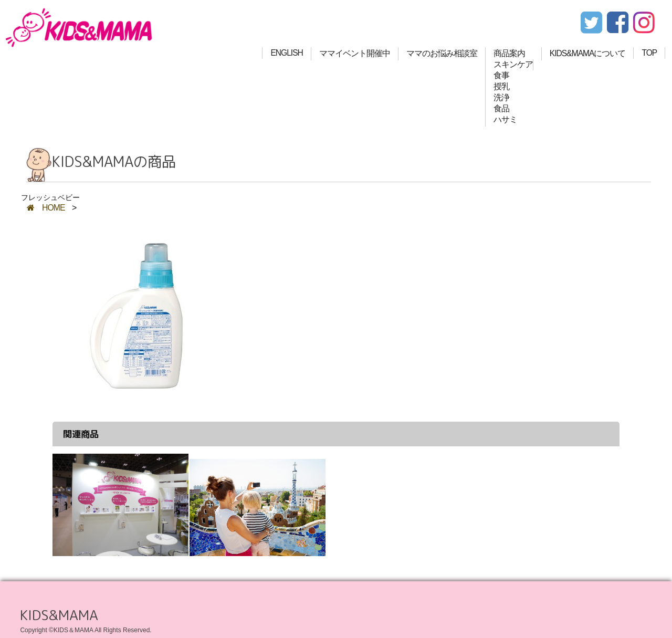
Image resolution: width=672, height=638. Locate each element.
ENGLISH (286, 53)
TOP (649, 53)
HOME (46, 208)
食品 (501, 108)
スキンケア (513, 64)
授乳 (501, 86)
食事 (501, 75)
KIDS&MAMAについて (588, 53)
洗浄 (501, 97)
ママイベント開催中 (355, 53)
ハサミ (505, 119)
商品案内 (509, 53)
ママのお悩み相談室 (442, 53)
